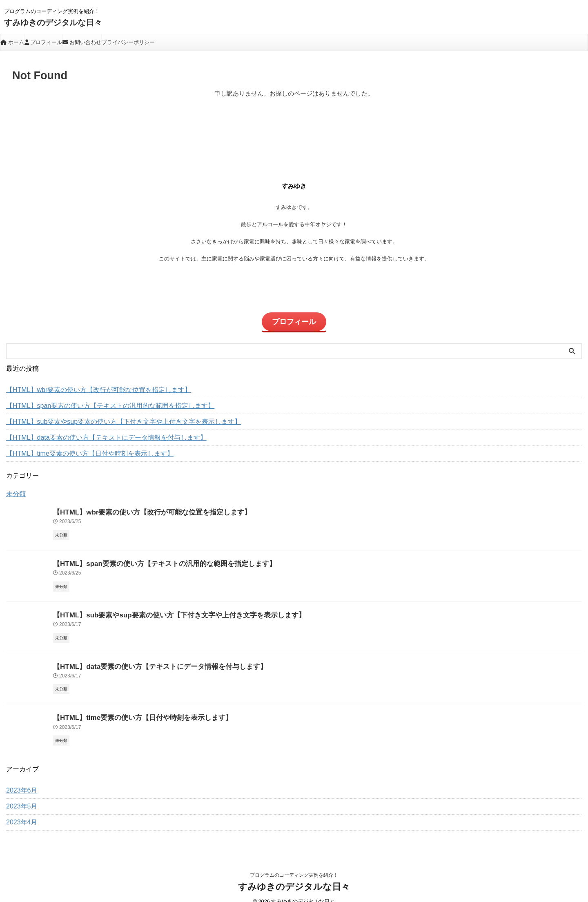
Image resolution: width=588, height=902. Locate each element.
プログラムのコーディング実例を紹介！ (294, 864)
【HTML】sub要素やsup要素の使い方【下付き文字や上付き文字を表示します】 (109, 416)
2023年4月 (20, 811)
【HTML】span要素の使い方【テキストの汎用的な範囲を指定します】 (97, 401)
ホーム (12, 42)
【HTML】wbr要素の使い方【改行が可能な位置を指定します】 (87, 385)
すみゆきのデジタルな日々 (53, 22)
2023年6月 (20, 779)
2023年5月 (20, 795)
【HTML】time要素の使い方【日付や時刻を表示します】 (79, 448)
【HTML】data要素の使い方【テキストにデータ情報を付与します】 (94, 432)
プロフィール (43, 42)
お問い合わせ (82, 42)
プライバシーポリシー (128, 42)
